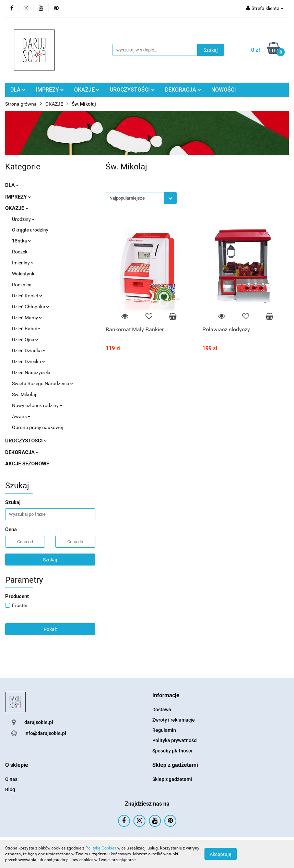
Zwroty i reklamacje (174, 720)
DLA (18, 90)
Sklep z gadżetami (172, 779)
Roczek (20, 252)
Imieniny (23, 263)
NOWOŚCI (224, 90)
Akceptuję (221, 854)
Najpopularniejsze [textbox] (127, 198)
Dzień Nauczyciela (31, 372)
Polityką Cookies (101, 848)
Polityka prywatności (175, 740)
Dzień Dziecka (28, 361)
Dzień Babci (26, 329)
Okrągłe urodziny (30, 230)
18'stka (21, 241)
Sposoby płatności (172, 751)
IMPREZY (50, 90)
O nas (11, 779)
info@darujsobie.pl (45, 733)
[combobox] (141, 198)
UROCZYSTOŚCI (132, 90)
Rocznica (22, 285)
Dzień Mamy (27, 318)
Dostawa (162, 710)
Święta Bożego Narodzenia (43, 383)
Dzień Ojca (25, 340)
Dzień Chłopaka (31, 307)
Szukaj (50, 560)
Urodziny (23, 219)
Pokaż (50, 629)
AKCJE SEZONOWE (27, 464)
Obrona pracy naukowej (37, 427)
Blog (10, 789)
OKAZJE (87, 90)
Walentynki (24, 274)
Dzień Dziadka (29, 350)
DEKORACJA (183, 90)
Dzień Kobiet (27, 296)
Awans (21, 416)
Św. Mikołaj (24, 394)
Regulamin (164, 730)
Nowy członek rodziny (37, 405)
